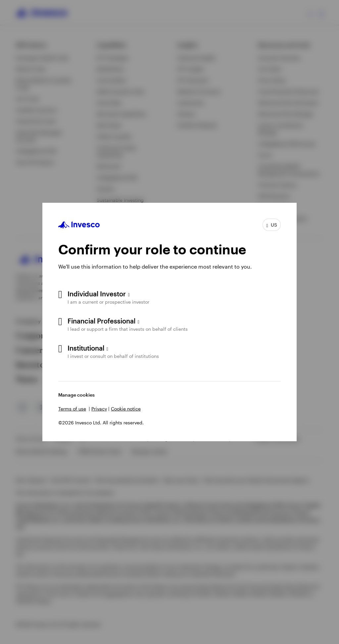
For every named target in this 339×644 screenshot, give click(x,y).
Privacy (99, 409)
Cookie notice (126, 409)
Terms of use (72, 409)
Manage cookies (76, 395)
